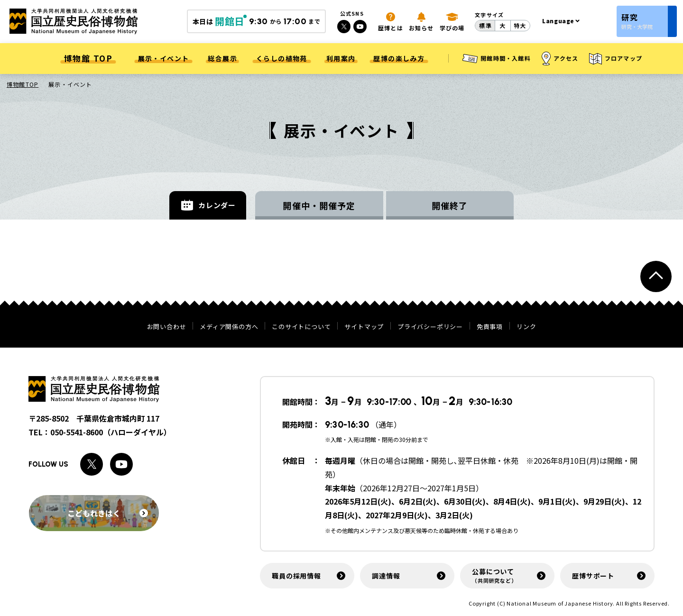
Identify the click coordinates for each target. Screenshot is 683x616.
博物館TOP (23, 84)
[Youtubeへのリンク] (360, 27)
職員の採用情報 (296, 576)
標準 (485, 25)
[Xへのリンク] (344, 27)
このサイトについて (301, 326)
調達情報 (386, 576)
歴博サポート (593, 576)
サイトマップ (364, 326)
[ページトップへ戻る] (656, 276)
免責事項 (490, 326)
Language (558, 21)
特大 (520, 25)
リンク (526, 326)
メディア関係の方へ (229, 326)
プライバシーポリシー (430, 326)
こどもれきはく (108, 513)
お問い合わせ (167, 326)
